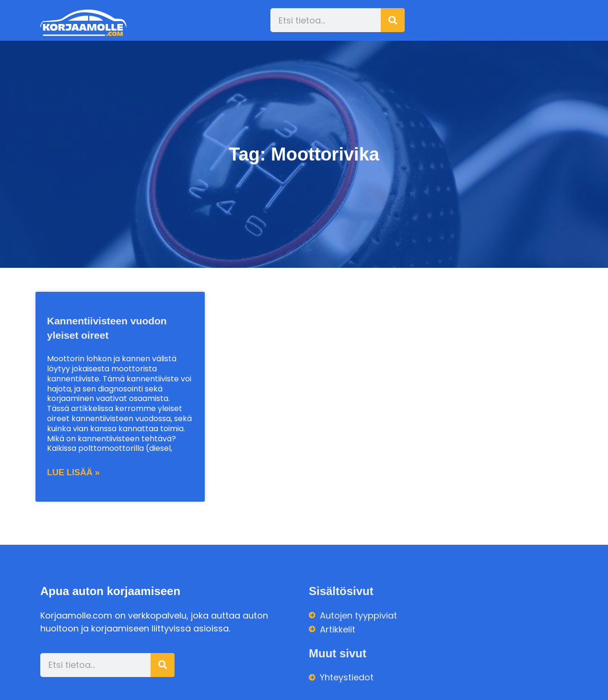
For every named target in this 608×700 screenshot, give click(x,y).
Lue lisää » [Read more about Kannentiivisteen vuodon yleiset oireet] (73, 472)
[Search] (393, 20)
